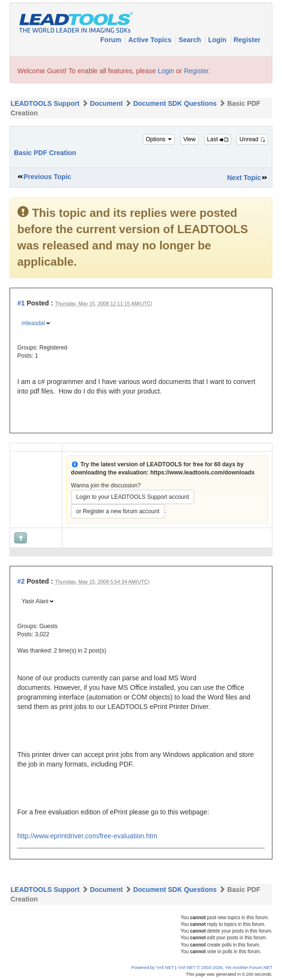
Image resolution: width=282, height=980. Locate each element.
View (189, 139)
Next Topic (244, 178)
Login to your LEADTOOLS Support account (133, 497)
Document (106, 103)
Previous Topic (47, 177)
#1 (21, 303)
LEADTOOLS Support (45, 103)
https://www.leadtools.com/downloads (202, 473)
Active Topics (151, 40)
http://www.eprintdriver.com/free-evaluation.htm (87, 836)
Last (218, 139)
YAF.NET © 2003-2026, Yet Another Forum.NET (225, 968)
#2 (21, 581)
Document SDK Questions (175, 103)
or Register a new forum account (118, 511)
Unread (252, 139)
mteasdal (33, 323)
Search (191, 40)
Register (247, 40)
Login (218, 40)
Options (159, 139)
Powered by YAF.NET (153, 968)
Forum (112, 40)
